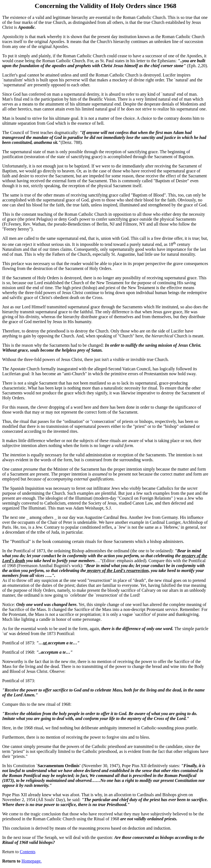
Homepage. (31, 861)
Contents (28, 852)
